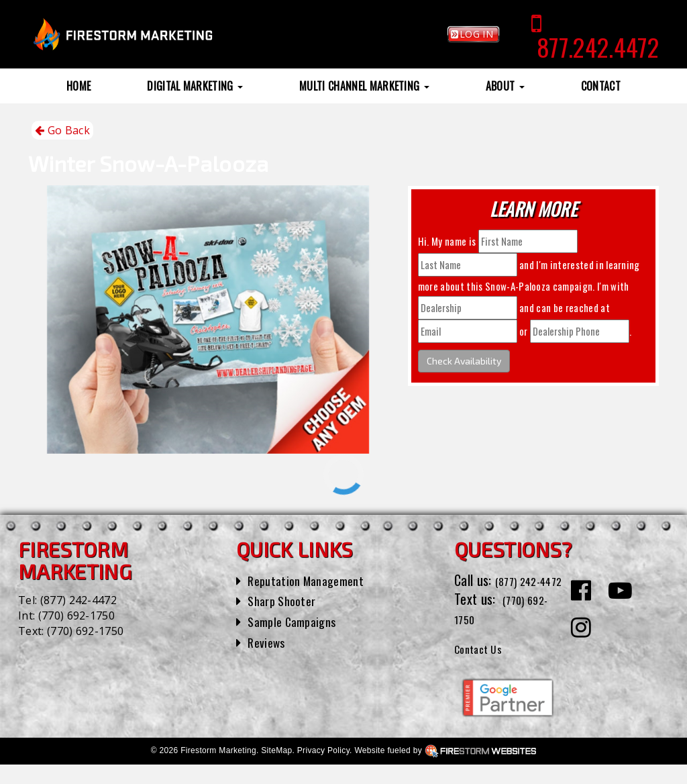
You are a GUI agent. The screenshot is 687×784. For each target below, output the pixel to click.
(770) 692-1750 (76, 616)
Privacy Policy (323, 770)
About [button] (505, 86)
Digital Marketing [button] (195, 86)
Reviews (268, 642)
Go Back (62, 131)
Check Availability (464, 361)
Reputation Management (312, 580)
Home (78, 86)
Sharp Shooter (285, 600)
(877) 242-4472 (78, 600)
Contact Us (483, 667)
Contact (601, 86)
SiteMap (276, 770)
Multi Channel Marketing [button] (364, 86)
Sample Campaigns (297, 621)
